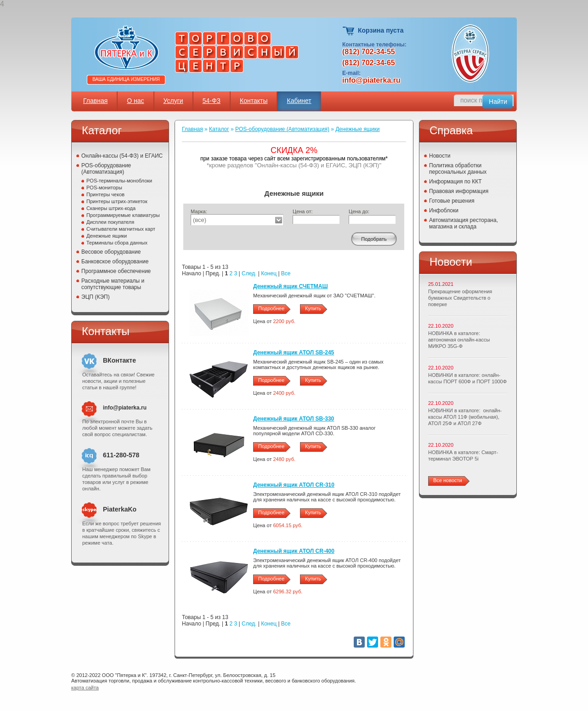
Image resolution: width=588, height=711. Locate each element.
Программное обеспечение (116, 271)
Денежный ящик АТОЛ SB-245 (294, 353)
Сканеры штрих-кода (111, 208)
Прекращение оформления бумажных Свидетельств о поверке (460, 298)
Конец (269, 273)
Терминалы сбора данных (117, 243)
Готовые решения (452, 201)
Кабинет (299, 101)
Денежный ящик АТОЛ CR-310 (294, 485)
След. (249, 273)
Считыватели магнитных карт (121, 229)
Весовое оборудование (111, 252)
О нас (135, 101)
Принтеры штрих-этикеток (117, 201)
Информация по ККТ (455, 182)
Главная (95, 101)
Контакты (254, 101)
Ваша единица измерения (126, 79)
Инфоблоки (444, 210)
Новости (440, 156)
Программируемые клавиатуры (123, 215)
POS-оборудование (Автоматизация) (106, 169)
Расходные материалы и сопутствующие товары (113, 284)
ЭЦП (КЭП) (96, 297)
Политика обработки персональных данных (458, 169)
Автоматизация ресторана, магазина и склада (464, 223)
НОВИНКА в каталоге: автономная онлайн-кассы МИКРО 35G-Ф (459, 340)
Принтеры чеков (105, 194)
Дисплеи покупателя (110, 222)
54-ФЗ (212, 101)
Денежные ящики (107, 236)
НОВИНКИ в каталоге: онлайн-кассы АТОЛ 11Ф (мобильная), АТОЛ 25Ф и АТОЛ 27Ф (465, 417)
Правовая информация (459, 191)
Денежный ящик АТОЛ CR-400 (294, 551)
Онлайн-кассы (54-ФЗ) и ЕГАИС (122, 156)
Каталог (219, 129)
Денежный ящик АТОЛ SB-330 (294, 419)
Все (286, 273)
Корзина (349, 31)
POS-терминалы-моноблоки (119, 181)
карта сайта (85, 688)
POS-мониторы (104, 188)
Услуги (173, 101)
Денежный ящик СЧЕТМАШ (291, 286)
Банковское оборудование (115, 262)
